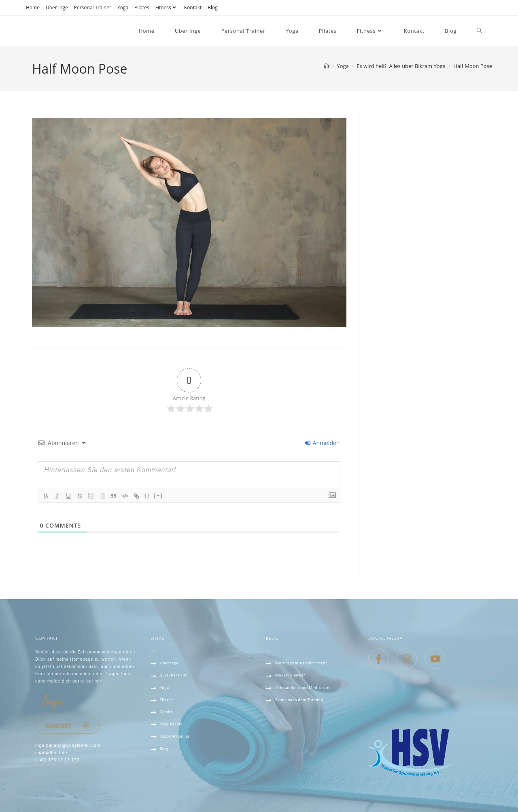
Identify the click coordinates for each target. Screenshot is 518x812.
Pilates (142, 7)
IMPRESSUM (165, 791)
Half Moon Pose (473, 66)
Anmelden (322, 443)
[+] (159, 495)
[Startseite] (326, 66)
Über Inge (57, 7)
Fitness (167, 7)
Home (33, 7)
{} (147, 495)
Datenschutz (168, 779)
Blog (213, 7)
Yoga (123, 7)
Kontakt (193, 7)
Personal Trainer (93, 7)
